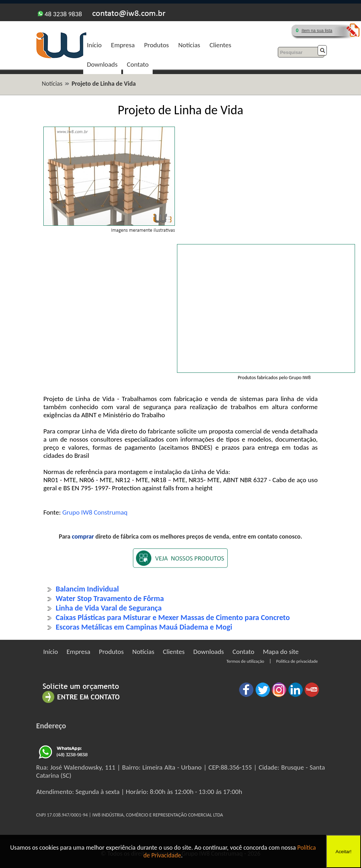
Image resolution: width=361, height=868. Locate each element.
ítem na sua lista (317, 31)
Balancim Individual (87, 589)
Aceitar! (344, 852)
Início (94, 45)
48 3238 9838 (60, 14)
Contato (138, 64)
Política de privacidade (297, 661)
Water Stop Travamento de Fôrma (110, 598)
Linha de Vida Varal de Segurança (109, 608)
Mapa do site (281, 652)
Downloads (102, 64)
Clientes (220, 45)
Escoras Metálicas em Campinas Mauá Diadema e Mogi (144, 627)
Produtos (157, 45)
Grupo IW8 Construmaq (95, 512)
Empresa (123, 45)
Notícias (189, 45)
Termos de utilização (245, 661)
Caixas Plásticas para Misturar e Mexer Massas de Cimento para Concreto (173, 617)
